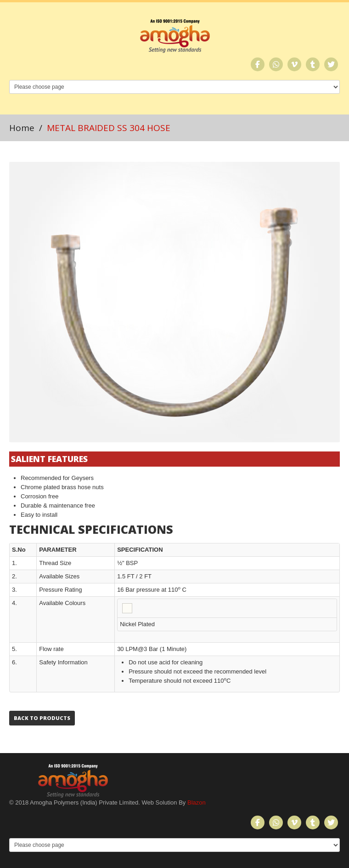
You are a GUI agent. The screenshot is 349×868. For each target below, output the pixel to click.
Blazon (197, 802)
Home (22, 128)
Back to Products (42, 718)
